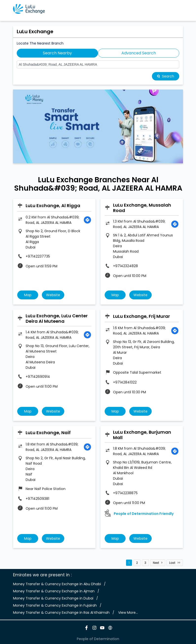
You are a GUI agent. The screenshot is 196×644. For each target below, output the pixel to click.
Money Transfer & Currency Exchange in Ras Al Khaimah (61, 613)
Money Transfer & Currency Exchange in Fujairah (55, 605)
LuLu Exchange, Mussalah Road (142, 208)
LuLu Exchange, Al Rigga (53, 206)
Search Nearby (57, 53)
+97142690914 (38, 377)
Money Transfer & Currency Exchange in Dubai (53, 598)
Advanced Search (139, 53)
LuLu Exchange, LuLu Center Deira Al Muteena (57, 318)
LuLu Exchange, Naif (48, 433)
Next (156, 563)
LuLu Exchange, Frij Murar (141, 316)
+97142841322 (125, 382)
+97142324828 (125, 266)
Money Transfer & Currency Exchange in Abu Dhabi (57, 584)
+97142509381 (37, 499)
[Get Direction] (87, 220)
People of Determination (98, 639)
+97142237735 (38, 256)
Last (172, 563)
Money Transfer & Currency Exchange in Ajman (54, 591)
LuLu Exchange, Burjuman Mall (142, 435)
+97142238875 (125, 493)
